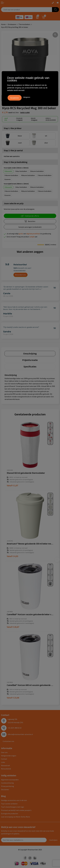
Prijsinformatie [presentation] (30, 360)
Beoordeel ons (20, 275)
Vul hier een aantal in (12, 156)
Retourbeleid (6, 769)
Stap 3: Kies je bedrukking (16, 162)
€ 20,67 (13, 627)
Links (3, 762)
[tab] (30, 354)
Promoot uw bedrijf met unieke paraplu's (16, 810)
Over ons (4, 752)
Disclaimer (5, 789)
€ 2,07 (12, 485)
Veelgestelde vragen (9, 756)
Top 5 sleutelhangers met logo (13, 807)
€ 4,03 (12, 556)
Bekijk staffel (25, 113)
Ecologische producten (10, 813)
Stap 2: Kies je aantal (13, 150)
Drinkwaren (12, 24)
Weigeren (27, 97)
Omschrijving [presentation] (30, 354)
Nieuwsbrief (6, 765)
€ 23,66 (13, 698)
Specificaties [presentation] (30, 367)
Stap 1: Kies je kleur (13, 128)
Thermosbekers (24, 24)
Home (3, 24)
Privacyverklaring (8, 786)
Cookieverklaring (7, 783)
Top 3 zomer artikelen (9, 804)
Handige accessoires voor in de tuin (14, 800)
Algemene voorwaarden (10, 780)
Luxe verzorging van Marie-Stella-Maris (16, 817)
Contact (4, 759)
